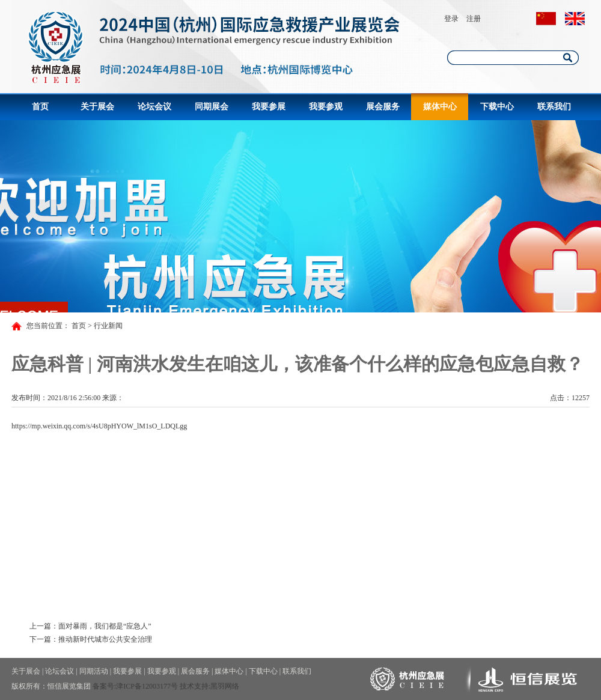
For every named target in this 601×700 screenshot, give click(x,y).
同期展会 (212, 107)
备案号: (104, 686)
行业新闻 (108, 326)
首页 (40, 107)
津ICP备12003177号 (147, 686)
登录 (451, 19)
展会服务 (383, 107)
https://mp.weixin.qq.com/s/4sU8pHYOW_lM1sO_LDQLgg (99, 426)
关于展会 (97, 107)
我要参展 (269, 107)
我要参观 (326, 107)
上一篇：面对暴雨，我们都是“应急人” (90, 626)
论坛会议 (154, 107)
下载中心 (497, 107)
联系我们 (554, 107)
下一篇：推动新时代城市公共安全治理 (91, 639)
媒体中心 (440, 107)
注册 (474, 19)
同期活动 (94, 671)
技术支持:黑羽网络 (209, 686)
